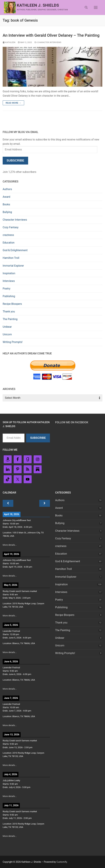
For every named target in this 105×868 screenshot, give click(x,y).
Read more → (13, 103)
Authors (7, 189)
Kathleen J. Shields (38, 5)
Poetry (6, 289)
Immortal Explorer (13, 266)
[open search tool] (86, 7)
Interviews (9, 281)
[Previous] (8, 503)
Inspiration (9, 273)
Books (6, 204)
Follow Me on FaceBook (72, 422)
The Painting (10, 319)
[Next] (45, 503)
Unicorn (7, 334)
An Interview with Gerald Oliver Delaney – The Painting (51, 35)
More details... (10, 545)
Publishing (9, 296)
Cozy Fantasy (11, 227)
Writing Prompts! (13, 342)
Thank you (9, 311)
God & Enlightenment (15, 250)
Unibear (7, 327)
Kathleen (9, 42)
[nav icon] (96, 7)
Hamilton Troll (11, 258)
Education (9, 243)
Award (6, 197)
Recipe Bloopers (12, 304)
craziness (8, 235)
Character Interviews (48, 42)
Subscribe (15, 161)
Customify (62, 862)
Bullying (7, 212)
